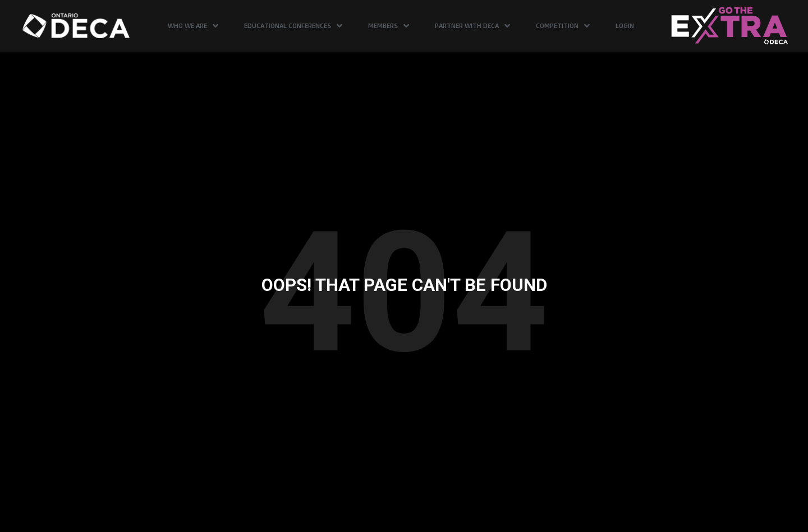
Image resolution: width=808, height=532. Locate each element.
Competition (563, 26)
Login (625, 26)
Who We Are (193, 26)
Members (389, 26)
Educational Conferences (293, 26)
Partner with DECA (472, 26)
